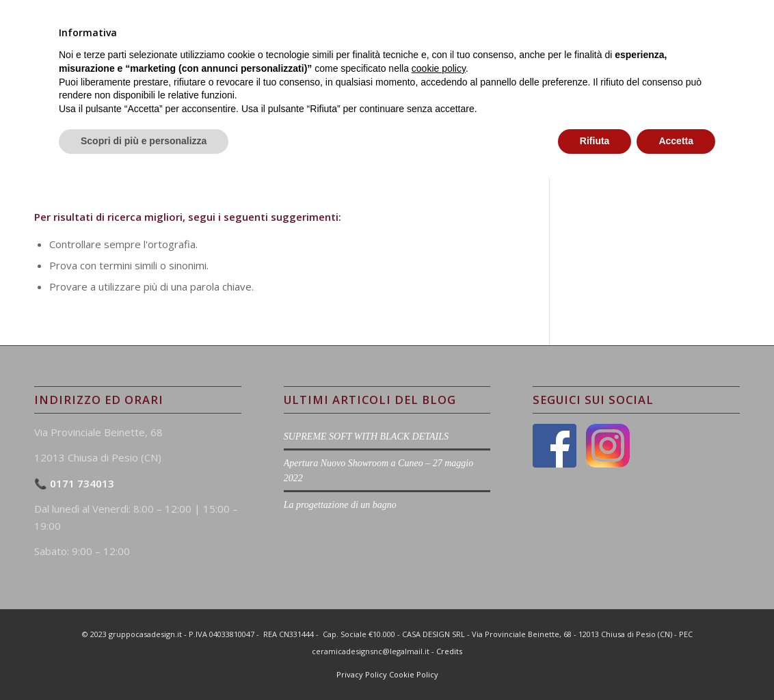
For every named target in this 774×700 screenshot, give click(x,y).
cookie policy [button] (439, 590)
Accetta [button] (676, 662)
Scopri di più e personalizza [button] (144, 662)
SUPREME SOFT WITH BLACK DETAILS (366, 436)
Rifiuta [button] (595, 662)
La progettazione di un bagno (340, 505)
